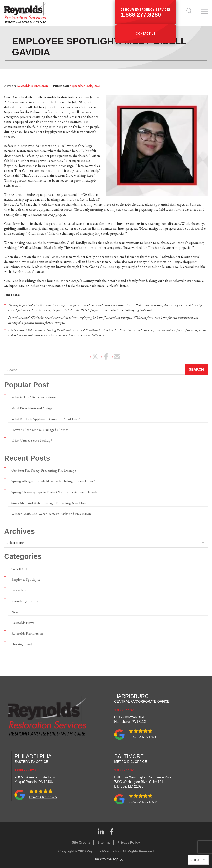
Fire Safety (19, 589)
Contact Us (146, 34)
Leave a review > (143, 736)
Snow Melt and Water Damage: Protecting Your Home (49, 502)
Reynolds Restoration (27, 632)
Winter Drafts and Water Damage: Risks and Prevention (51, 513)
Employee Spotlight (26, 579)
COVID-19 (19, 568)
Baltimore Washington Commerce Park (143, 781)
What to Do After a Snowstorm (34, 397)
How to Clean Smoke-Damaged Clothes (40, 429)
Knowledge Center (25, 600)
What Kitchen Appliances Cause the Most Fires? (46, 418)
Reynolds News (22, 622)
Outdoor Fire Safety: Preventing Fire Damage (43, 470)
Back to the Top (106, 858)
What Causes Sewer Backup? (31, 440)
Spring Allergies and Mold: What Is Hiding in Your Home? (53, 480)
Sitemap (104, 841)
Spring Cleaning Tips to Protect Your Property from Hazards (54, 491)
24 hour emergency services (146, 13)
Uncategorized (22, 643)
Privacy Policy (129, 841)
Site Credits (81, 841)
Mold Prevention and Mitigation (35, 407)
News (15, 611)
